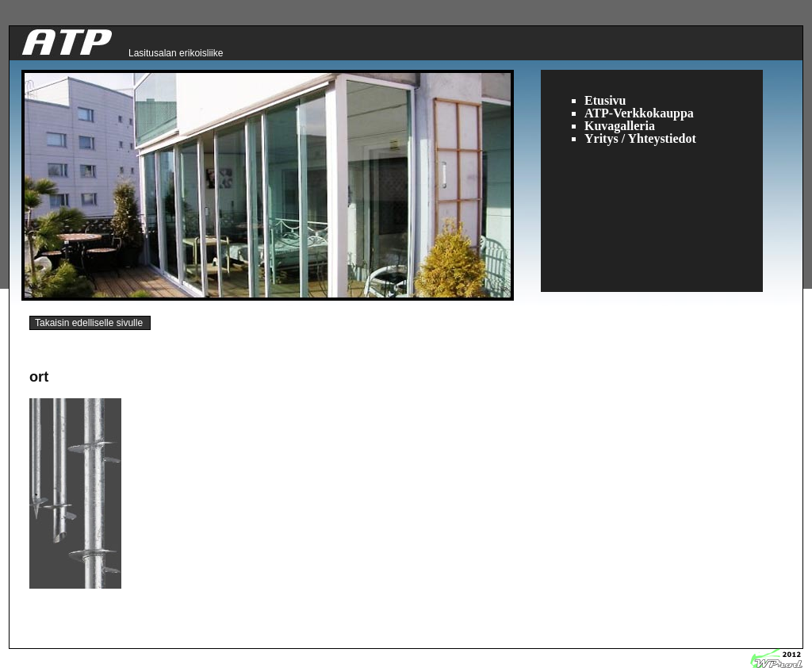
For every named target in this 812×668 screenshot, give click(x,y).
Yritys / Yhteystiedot (640, 138)
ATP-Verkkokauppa (639, 113)
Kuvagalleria (620, 126)
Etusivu (605, 100)
